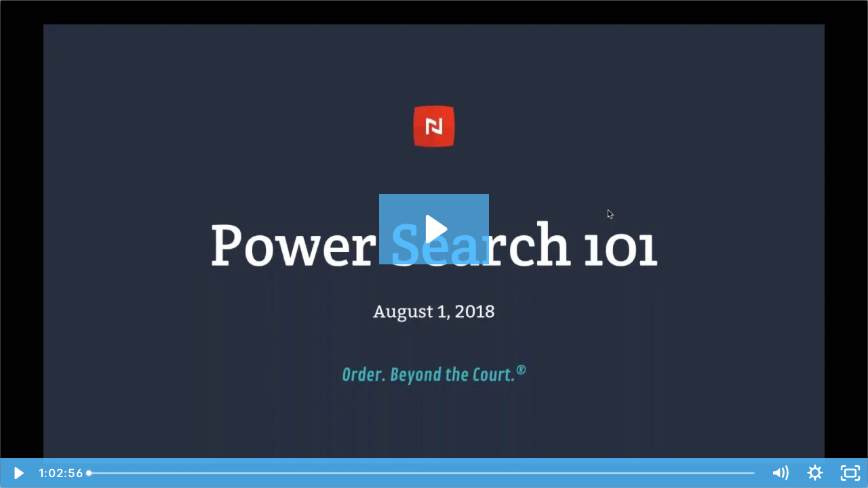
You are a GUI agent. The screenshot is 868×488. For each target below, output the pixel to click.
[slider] (422, 473)
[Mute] (780, 473)
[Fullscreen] (850, 473)
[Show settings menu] (815, 473)
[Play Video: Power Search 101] (434, 229)
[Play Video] (18, 473)
